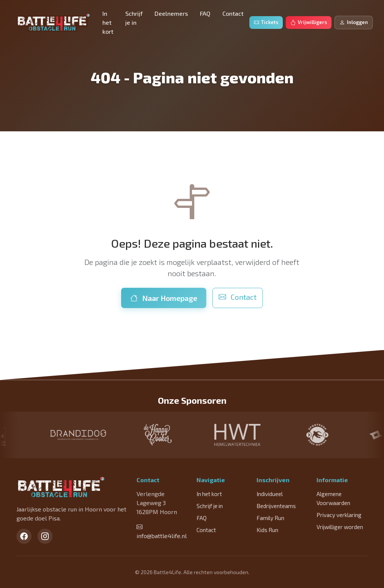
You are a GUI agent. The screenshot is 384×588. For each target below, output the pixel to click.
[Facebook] (24, 536)
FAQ (205, 13)
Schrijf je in (134, 18)
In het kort (108, 22)
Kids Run (267, 530)
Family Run (270, 518)
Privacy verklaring (339, 515)
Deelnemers (171, 13)
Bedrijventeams (276, 506)
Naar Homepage (164, 298)
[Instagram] (45, 536)
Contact (233, 13)
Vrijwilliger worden (340, 527)
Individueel (270, 494)
